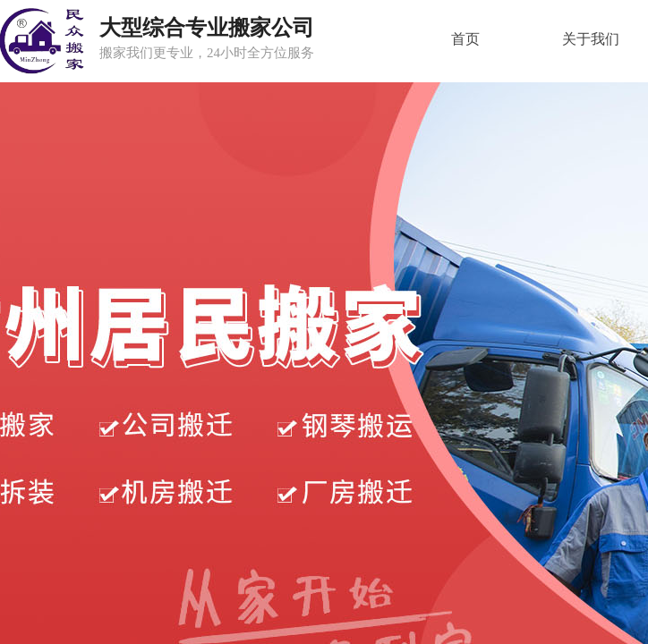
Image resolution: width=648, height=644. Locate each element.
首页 (465, 39)
